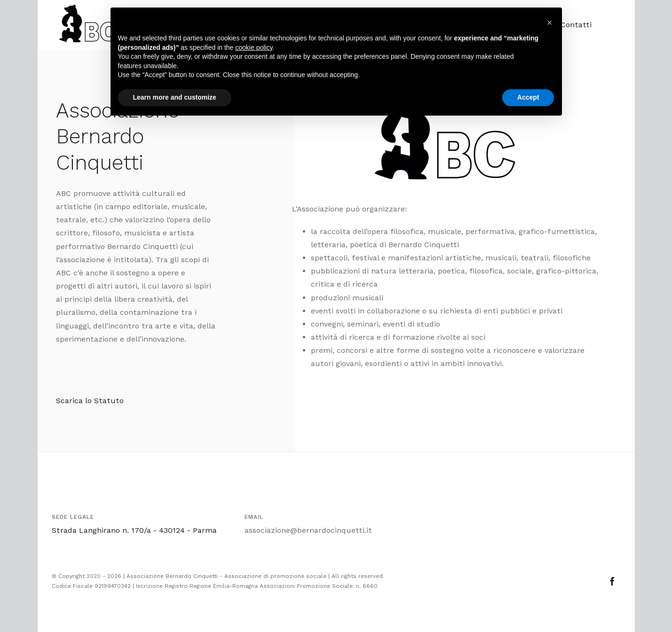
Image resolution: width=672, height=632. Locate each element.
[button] (550, 23)
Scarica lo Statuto (90, 401)
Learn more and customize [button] (175, 97)
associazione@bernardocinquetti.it (308, 530)
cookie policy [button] (254, 47)
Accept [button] (528, 97)
